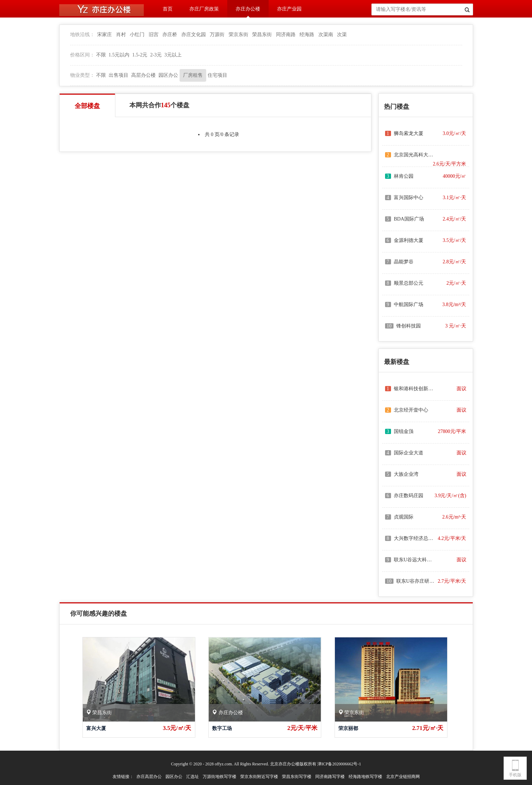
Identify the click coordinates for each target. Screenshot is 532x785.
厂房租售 (193, 75)
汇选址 (193, 777)
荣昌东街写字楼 (297, 777)
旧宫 (154, 35)
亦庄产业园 (289, 9)
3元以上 (173, 55)
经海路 (307, 35)
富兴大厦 (96, 728)
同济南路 (286, 35)
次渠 (342, 35)
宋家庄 (105, 35)
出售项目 (119, 75)
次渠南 (326, 35)
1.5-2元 (140, 55)
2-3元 (156, 55)
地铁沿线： (82, 35)
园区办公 (168, 75)
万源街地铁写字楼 (220, 777)
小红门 (137, 35)
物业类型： (82, 75)
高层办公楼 (143, 75)
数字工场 (222, 728)
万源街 (217, 35)
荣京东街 (238, 35)
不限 (101, 55)
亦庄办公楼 (248, 9)
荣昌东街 (262, 35)
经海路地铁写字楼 (365, 777)
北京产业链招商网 (403, 777)
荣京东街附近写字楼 (259, 777)
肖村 (121, 35)
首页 (168, 9)
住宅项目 (217, 75)
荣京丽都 (348, 728)
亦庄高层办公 (149, 777)
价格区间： (82, 55)
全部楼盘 (87, 106)
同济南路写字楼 (330, 777)
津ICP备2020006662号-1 (339, 764)
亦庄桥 (170, 35)
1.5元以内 (119, 55)
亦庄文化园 (194, 35)
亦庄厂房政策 (204, 9)
